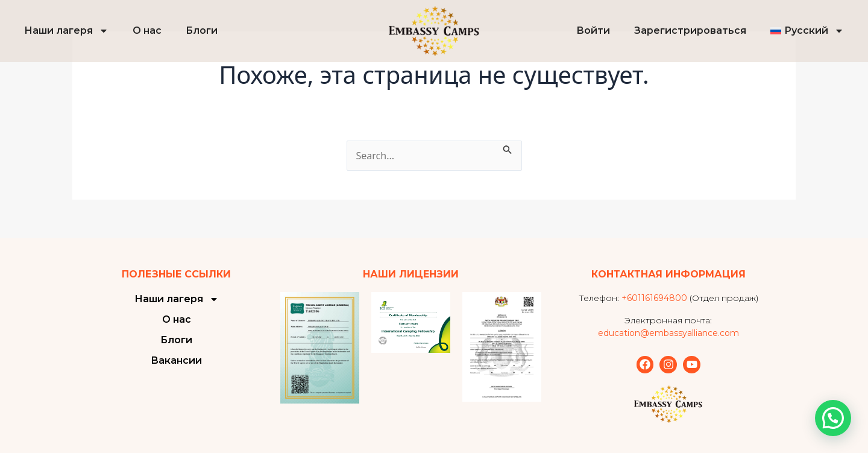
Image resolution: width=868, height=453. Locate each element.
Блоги (202, 30)
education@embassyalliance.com (668, 333)
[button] (833, 418)
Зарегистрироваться (690, 30)
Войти (593, 30)
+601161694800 (654, 298)
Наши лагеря (66, 31)
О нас (147, 30)
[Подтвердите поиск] (508, 148)
